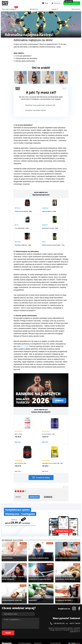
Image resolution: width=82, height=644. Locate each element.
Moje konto (37, 603)
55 (25, 631)
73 (58, 631)
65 (44, 631)
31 (59, 628)
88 (22, 633)
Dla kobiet (37, 601)
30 (57, 628)
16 (31, 628)
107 (62, 633)
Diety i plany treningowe (25, 598)
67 (47, 631)
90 (26, 633)
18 (35, 628)
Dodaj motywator (55, 606)
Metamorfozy (34, 9)
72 (57, 631)
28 (53, 628)
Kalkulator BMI (54, 601)
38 (71, 628)
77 (66, 631)
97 (39, 633)
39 (73, 628)
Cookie (47, 623)
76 (64, 631)
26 (50, 628)
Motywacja (53, 603)
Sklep (20, 601)
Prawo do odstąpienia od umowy (33, 638)
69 (51, 631)
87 (20, 633)
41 (77, 628)
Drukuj (48, 458)
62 (38, 631)
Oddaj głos (34, 457)
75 (62, 631)
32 (61, 628)
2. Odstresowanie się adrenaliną (25, 58)
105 (57, 633)
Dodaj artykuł (22, 623)
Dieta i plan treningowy (9, 9)
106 (60, 633)
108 (65, 633)
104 (55, 633)
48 (13, 631)
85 (17, 633)
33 (62, 628)
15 (29, 628)
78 (67, 631)
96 (37, 633)
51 (18, 631)
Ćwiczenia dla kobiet (56, 598)
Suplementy (21, 609)
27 (51, 628)
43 (4, 631)
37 (70, 628)
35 (66, 628)
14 (28, 628)
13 (26, 628)
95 (35, 633)
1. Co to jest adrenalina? (23, 56)
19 (37, 628)
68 (49, 631)
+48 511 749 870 (75, 578)
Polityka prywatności (57, 623)
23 (44, 628)
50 (16, 631)
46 (9, 631)
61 (36, 631)
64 (42, 631)
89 (24, 633)
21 (40, 628)
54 (24, 631)
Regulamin (32, 623)
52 (20, 631)
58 (31, 631)
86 (19, 633)
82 (75, 631)
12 (24, 628)
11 (22, 628)
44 (5, 631)
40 (75, 628)
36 (68, 628)
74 (60, 631)
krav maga (24, 335)
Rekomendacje (54, 612)
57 (29, 631)
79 (69, 631)
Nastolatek (37, 609)
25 (48, 628)
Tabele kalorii (54, 609)
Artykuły (55, 9)
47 (11, 631)
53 (22, 631)
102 (50, 633)
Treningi (20, 603)
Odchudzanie (38, 606)
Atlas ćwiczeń (76, 9)
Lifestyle (36, 612)
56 (27, 631)
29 (55, 628)
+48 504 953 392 (59, 578)
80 (71, 631)
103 (52, 633)
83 (77, 631)
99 (42, 633)
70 (53, 631)
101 (47, 633)
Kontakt (40, 623)
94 (33, 633)
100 (44, 633)
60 (35, 631)
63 (40, 631)
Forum (52, 614)
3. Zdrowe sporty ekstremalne (24, 61)
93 (31, 633)
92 (29, 633)
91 (28, 633)
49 (15, 631)
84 (78, 631)
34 (64, 628)
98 (40, 633)
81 (73, 631)
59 (33, 631)
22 (42, 628)
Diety (20, 606)
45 (7, 631)
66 (46, 631)
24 (46, 628)
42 (79, 628)
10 (20, 628)
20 (39, 628)
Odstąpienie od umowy (53, 638)
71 (55, 631)
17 (33, 628)
